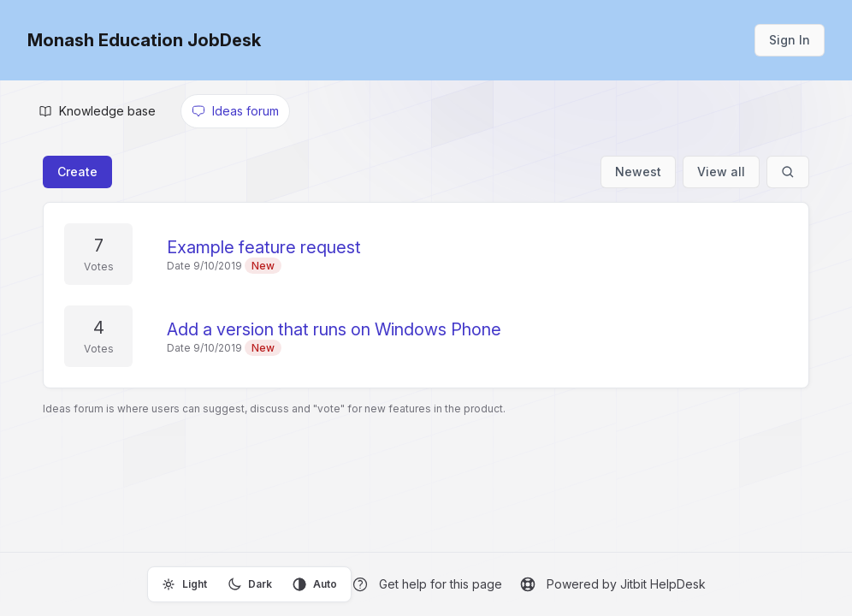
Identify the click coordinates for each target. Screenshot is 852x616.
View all (721, 172)
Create (77, 172)
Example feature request (264, 247)
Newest (638, 172)
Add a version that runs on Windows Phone (334, 329)
